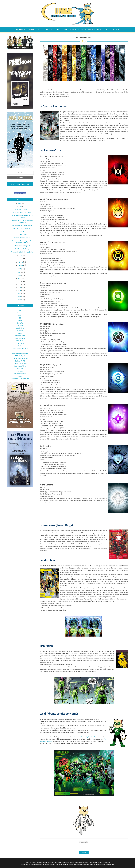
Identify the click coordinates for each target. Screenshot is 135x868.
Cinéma (20, 320)
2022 (20, 278)
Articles (19, 30)
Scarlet (22, 232)
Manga (20, 315)
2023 (20, 275)
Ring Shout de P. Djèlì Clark (22, 228)
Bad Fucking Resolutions (20, 353)
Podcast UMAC (20, 361)
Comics (20, 310)
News (20, 333)
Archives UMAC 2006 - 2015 (108, 30)
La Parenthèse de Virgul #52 (22, 246)
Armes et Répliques (20, 374)
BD (20, 318)
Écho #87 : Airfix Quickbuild (22, 212)
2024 (20, 272)
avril (21, 256)
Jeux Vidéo (20, 326)
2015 (20, 300)
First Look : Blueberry (22, 249)
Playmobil (20, 371)
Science (20, 351)
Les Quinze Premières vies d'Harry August (22, 216)
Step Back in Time (20, 366)
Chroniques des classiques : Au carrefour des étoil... (22, 242)
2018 (20, 291)
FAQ (59, 30)
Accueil (84, 853)
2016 (20, 297)
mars (21, 259)
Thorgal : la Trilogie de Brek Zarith (22, 252)
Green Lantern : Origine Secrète (85, 737)
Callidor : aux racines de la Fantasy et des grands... (22, 221)
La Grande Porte (22, 235)
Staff (40, 30)
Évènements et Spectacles (20, 348)
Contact (50, 30)
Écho (20, 376)
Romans (20, 313)
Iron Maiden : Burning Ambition (22, 225)
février (21, 262)
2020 (20, 284)
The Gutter (69, 30)
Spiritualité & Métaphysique (20, 379)
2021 (20, 281)
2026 (20, 204)
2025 (20, 269)
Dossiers (30, 30)
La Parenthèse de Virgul (20, 358)
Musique (20, 331)
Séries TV (20, 323)
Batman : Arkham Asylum (22, 238)
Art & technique (20, 338)
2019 (20, 287)
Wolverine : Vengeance (22, 209)
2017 (20, 294)
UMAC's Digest (20, 356)
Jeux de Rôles (20, 328)
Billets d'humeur (20, 336)
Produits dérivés (20, 343)
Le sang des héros (85, 30)
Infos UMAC (20, 341)
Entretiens (20, 346)
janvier (21, 265)
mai (21, 207)
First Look (20, 369)
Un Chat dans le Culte (20, 363)
